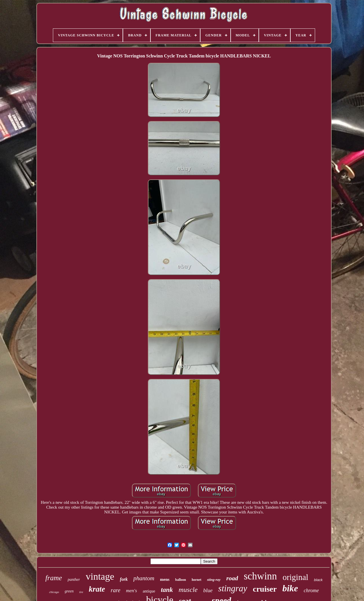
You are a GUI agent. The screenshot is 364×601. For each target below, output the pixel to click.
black (318, 580)
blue (208, 590)
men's (132, 591)
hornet (197, 580)
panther (74, 580)
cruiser (265, 589)
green (69, 591)
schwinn (260, 576)
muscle (188, 590)
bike (290, 588)
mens (165, 579)
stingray (233, 588)
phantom (144, 578)
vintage (100, 576)
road (232, 578)
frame (54, 578)
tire (81, 592)
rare (115, 590)
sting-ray (214, 580)
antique (149, 591)
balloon (181, 580)
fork (124, 579)
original (295, 577)
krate (97, 589)
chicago (54, 592)
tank (167, 590)
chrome (311, 590)
